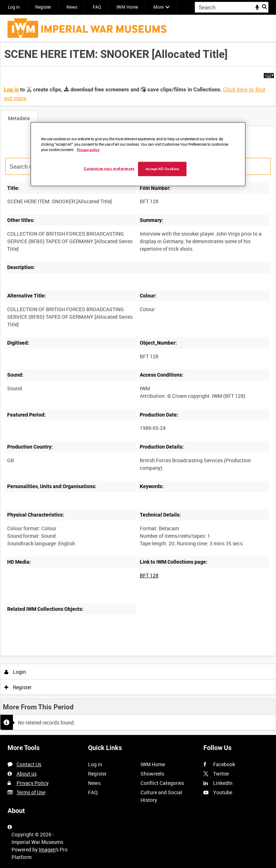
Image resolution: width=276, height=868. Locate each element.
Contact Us (29, 764)
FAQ (97, 7)
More (158, 7)
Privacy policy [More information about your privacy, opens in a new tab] (88, 149)
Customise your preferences (109, 168)
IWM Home (127, 7)
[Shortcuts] (269, 74)
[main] (138, 389)
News (72, 7)
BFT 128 (149, 575)
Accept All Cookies (162, 169)
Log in (14, 7)
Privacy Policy (33, 783)
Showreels (152, 774)
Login (15, 672)
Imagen (47, 849)
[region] (138, 154)
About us (27, 774)
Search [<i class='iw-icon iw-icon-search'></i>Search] (264, 6)
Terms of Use (31, 792)
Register (43, 7)
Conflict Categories (162, 783)
